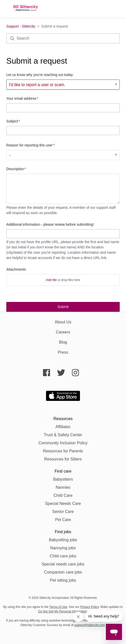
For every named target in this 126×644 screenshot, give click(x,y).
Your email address (21, 98)
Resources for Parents (63, 451)
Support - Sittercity (21, 26)
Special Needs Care (63, 504)
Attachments (16, 269)
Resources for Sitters (63, 459)
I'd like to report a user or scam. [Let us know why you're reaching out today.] (37, 85)
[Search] (63, 38)
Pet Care (63, 520)
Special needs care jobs (63, 564)
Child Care (63, 495)
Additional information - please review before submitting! (50, 224)
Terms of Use (58, 607)
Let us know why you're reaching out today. (40, 75)
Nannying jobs (63, 548)
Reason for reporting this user (29, 145)
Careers (63, 332)
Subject (12, 121)
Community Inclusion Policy (63, 443)
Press (63, 352)
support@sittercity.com (90, 625)
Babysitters (63, 479)
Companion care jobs (63, 572)
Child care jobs (63, 556)
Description (15, 169)
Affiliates (63, 427)
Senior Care (63, 512)
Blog (63, 342)
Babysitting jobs (63, 540)
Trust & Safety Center (63, 435)
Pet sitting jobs (63, 580)
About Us (63, 322)
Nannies (63, 487)
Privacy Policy (90, 607)
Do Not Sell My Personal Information (63, 611)
